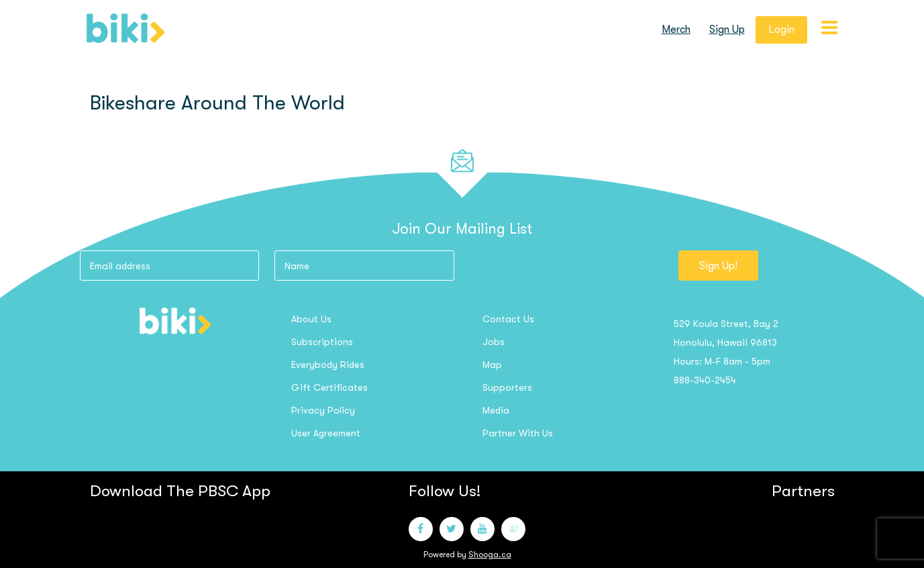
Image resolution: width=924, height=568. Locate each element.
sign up (727, 30)
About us (311, 319)
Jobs (494, 342)
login (781, 30)
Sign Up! (718, 266)
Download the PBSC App (180, 491)
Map (492, 365)
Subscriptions (322, 342)
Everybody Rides (328, 365)
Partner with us (518, 433)
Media (496, 410)
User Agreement (326, 433)
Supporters (507, 387)
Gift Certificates (329, 387)
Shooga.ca (490, 555)
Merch (676, 30)
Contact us (508, 319)
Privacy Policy (323, 410)
